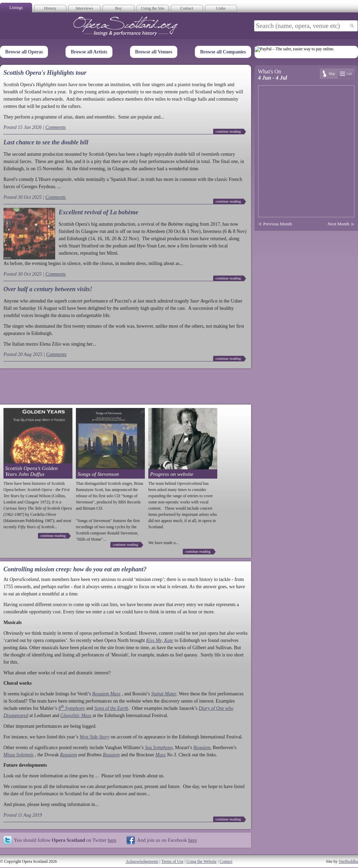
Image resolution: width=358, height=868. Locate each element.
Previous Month (277, 224)
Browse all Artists (89, 52)
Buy (118, 8)
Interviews (84, 8)
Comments (56, 127)
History (50, 8)
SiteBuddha (348, 861)
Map (332, 74)
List (349, 74)
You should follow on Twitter (65, 840)
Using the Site (153, 8)
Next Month (339, 224)
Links (221, 8)
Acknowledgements (142, 861)
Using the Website (202, 861)
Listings (16, 8)
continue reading (228, 131)
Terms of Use (172, 861)
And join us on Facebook (167, 840)
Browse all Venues (154, 52)
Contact (187, 8)
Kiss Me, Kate (160, 640)
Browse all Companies (223, 52)
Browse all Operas (24, 52)
